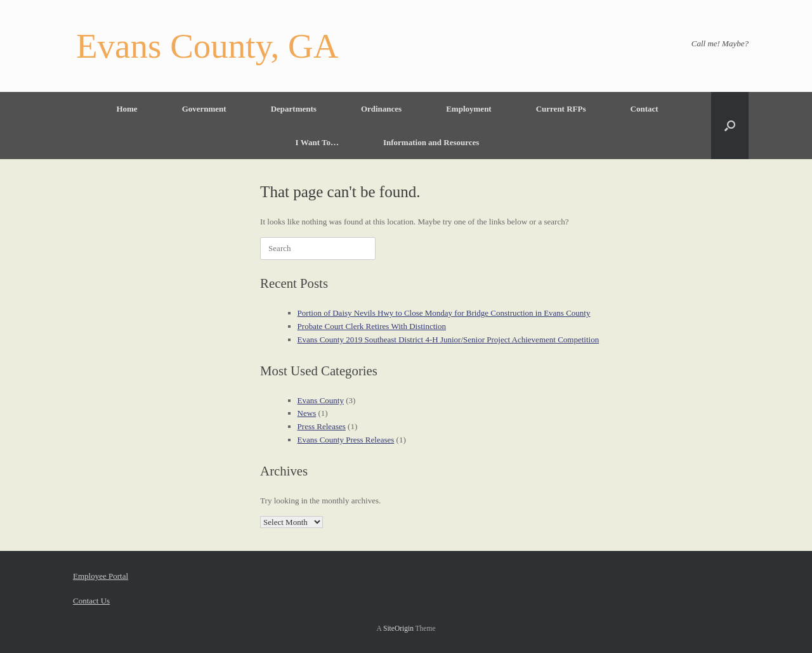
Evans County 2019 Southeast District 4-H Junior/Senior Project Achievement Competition (449, 339)
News (307, 413)
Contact (645, 109)
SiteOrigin (398, 628)
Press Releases (322, 426)
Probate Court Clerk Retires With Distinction (372, 326)
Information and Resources (431, 142)
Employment (469, 109)
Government (204, 109)
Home (127, 109)
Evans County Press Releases (346, 440)
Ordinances (381, 109)
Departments (294, 109)
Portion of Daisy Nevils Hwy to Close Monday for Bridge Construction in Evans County (444, 313)
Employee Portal (101, 576)
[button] (730, 126)
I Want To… (317, 142)
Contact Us (91, 601)
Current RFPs (561, 109)
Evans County (321, 400)
